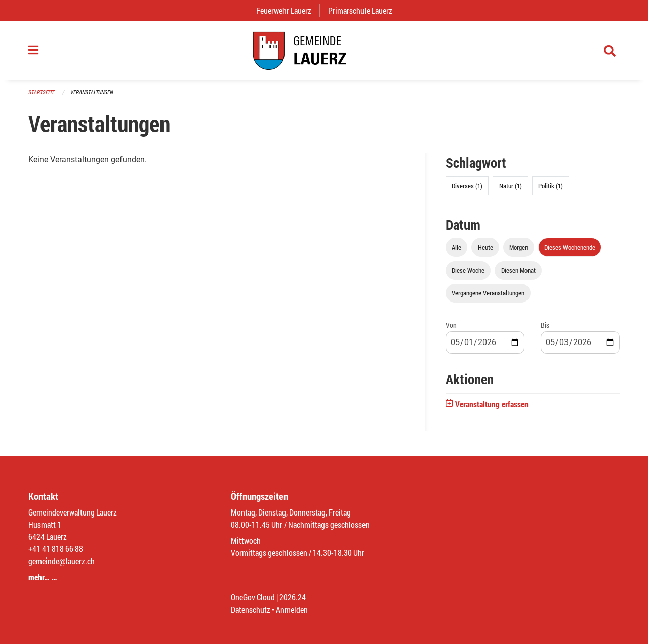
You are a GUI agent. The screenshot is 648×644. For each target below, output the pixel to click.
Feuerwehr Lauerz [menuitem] (288, 10)
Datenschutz (251, 609)
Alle (456, 247)
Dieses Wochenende (570, 247)
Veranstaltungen (92, 92)
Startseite (42, 92)
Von (451, 325)
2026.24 (293, 597)
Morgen (519, 247)
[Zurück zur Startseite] (324, 51)
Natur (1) (511, 186)
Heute (485, 247)
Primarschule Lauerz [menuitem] (364, 10)
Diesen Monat (518, 270)
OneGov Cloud (253, 597)
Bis (545, 325)
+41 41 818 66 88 (56, 549)
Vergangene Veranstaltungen (488, 293)
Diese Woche (468, 270)
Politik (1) (551, 186)
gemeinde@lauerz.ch (62, 561)
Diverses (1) (467, 186)
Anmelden (292, 609)
